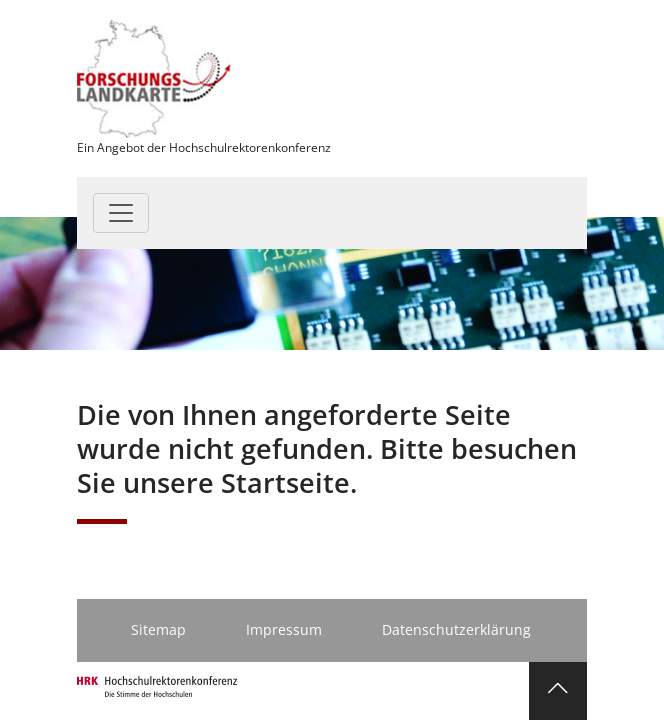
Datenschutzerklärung (456, 629)
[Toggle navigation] (121, 213)
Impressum (284, 629)
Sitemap (158, 629)
